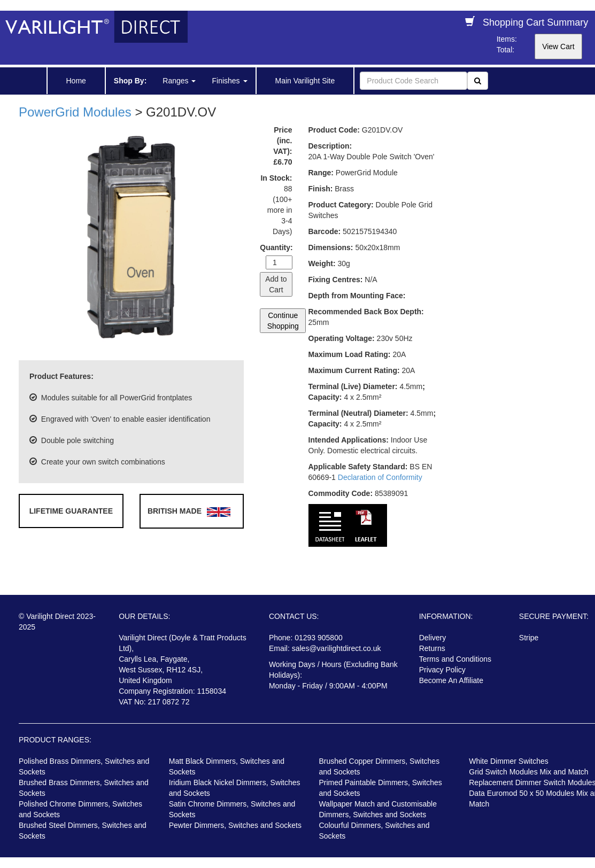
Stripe (529, 638)
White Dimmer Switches (509, 761)
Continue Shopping (283, 321)
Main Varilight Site (305, 81)
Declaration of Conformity (380, 477)
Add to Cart (276, 284)
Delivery (433, 638)
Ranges (179, 81)
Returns (432, 648)
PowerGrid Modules (75, 112)
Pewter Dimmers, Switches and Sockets (235, 825)
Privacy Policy (442, 670)
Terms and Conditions (455, 659)
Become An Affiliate (451, 680)
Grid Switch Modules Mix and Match (528, 772)
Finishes (229, 81)
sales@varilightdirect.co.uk (337, 648)
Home (76, 81)
